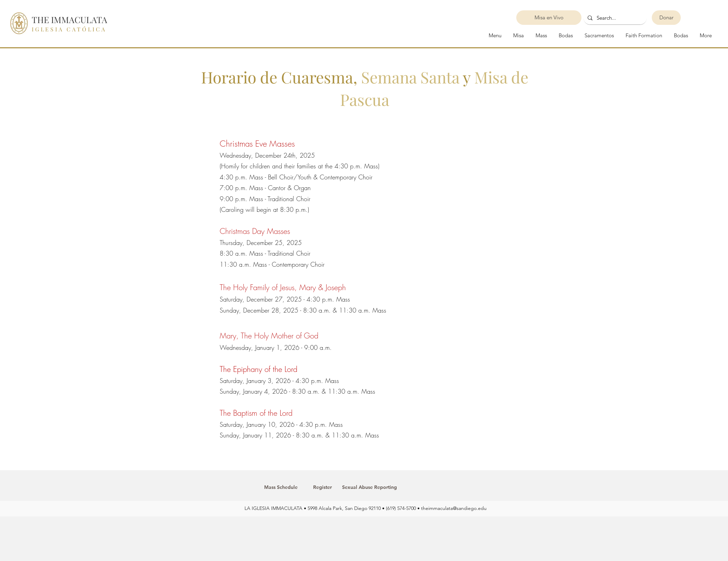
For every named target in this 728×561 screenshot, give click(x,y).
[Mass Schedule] (281, 488)
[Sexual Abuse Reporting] (370, 488)
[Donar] (666, 18)
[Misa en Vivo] (549, 18)
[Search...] (614, 18)
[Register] (323, 488)
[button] (599, 36)
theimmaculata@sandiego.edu (454, 508)
